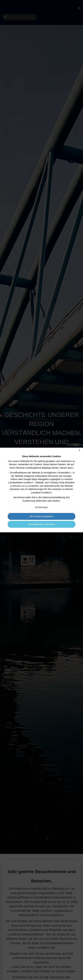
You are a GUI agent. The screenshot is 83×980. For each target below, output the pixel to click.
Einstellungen (41, 507)
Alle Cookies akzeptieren (41, 516)
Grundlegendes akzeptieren (41, 524)
